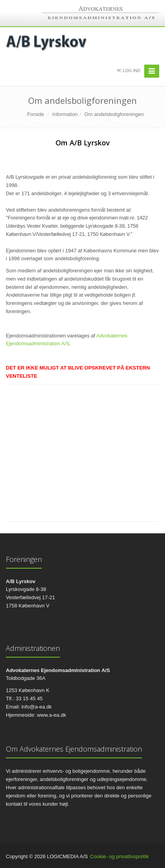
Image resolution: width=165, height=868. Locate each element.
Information (65, 114)
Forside (35, 114)
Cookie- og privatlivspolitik (119, 856)
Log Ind (132, 71)
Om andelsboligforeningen (114, 114)
